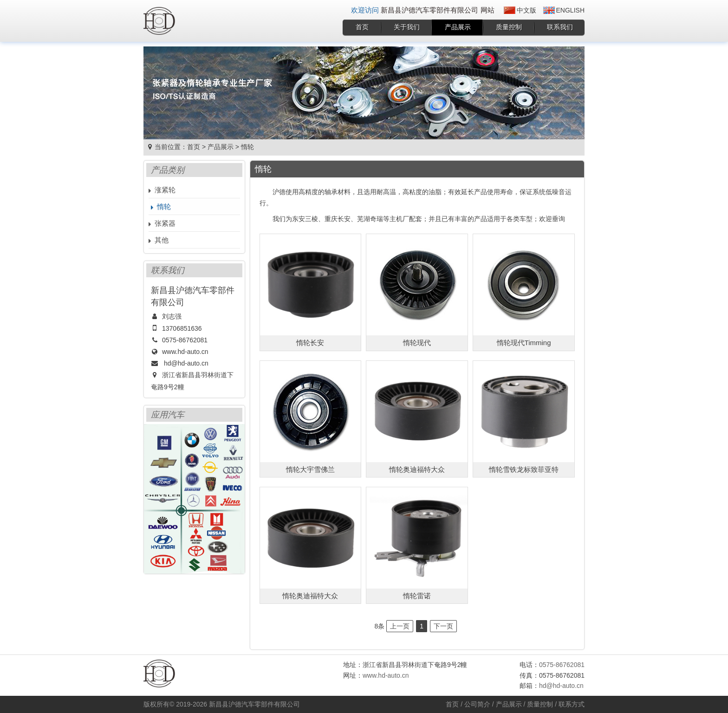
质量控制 (509, 27)
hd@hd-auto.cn (186, 363)
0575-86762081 (185, 340)
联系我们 (560, 27)
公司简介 (477, 704)
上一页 (400, 626)
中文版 (526, 10)
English (570, 10)
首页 (362, 27)
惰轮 (247, 147)
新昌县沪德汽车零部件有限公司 (254, 704)
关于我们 (407, 27)
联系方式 (572, 704)
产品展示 (458, 27)
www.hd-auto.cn (185, 352)
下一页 (443, 626)
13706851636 (182, 328)
